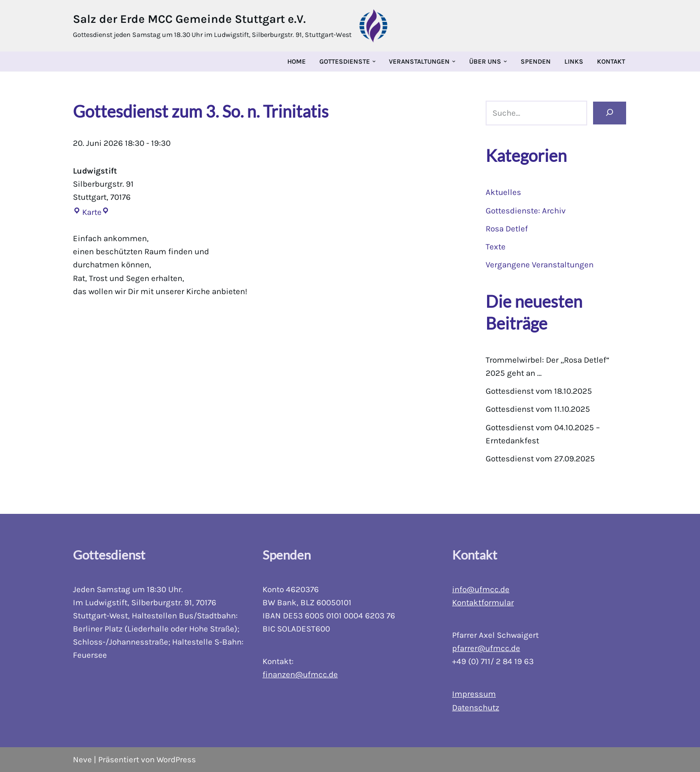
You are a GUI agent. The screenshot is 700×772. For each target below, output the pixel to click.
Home (297, 61)
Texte (496, 246)
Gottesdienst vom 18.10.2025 (539, 391)
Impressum (474, 694)
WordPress (176, 759)
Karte (87, 212)
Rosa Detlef (507, 228)
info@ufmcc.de (481, 589)
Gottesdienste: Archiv (526, 211)
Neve (82, 759)
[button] (374, 61)
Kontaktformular (483, 602)
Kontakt (611, 61)
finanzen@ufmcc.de (300, 674)
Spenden (536, 61)
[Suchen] (610, 113)
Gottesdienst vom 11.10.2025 (538, 409)
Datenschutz (476, 707)
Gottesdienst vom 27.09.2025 (540, 458)
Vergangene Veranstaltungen (540, 264)
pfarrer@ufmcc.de (486, 648)
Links (574, 61)
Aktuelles (503, 192)
